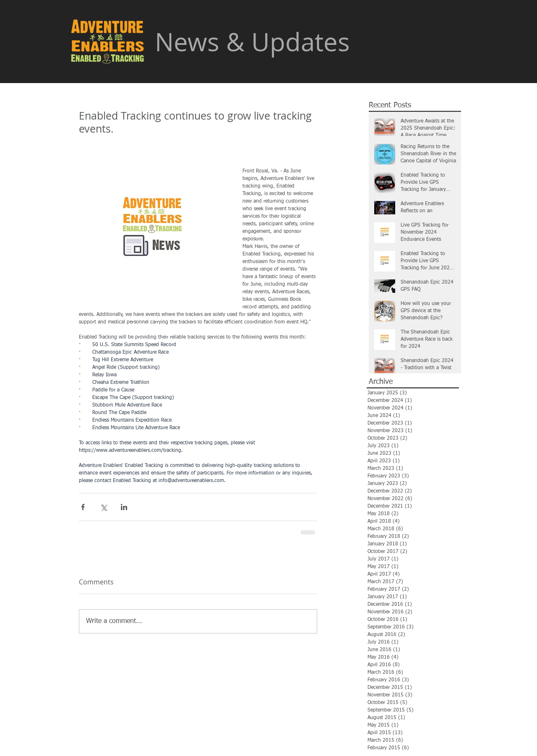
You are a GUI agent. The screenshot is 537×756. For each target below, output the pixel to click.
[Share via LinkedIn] (124, 507)
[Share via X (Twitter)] (103, 507)
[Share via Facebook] (83, 507)
